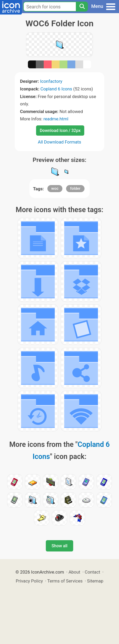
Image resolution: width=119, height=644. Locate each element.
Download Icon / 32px (60, 131)
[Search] (82, 7)
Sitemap (95, 581)
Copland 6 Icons (56, 89)
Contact (93, 572)
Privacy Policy (29, 581)
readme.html (56, 119)
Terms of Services (65, 581)
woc (55, 188)
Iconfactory (51, 81)
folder (75, 188)
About (74, 572)
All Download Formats (60, 142)
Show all (60, 546)
